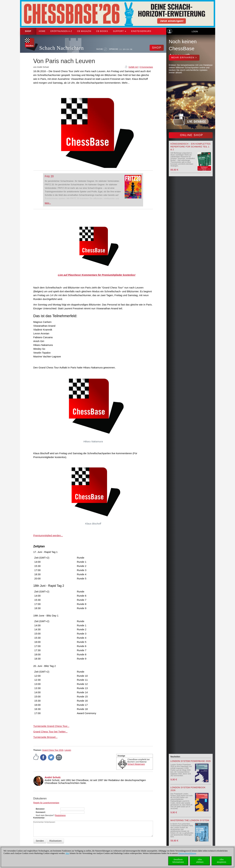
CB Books (102, 31)
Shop (28, 31)
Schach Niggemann (136, 764)
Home (42, 31)
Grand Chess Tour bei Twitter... (50, 732)
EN (124, 49)
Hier (67, 853)
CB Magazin (84, 31)
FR (131, 49)
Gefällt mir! (133, 67)
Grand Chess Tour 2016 (53, 750)
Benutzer (40, 809)
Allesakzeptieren (221, 861)
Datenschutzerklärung (187, 853)
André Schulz (53, 777)
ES (128, 49)
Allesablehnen (200, 861)
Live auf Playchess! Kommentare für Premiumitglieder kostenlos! (97, 275)
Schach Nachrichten (62, 48)
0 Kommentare (146, 67)
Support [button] (120, 31)
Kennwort (40, 812)
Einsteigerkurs (141, 31)
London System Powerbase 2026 (191, 761)
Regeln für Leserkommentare (46, 803)
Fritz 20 (49, 176)
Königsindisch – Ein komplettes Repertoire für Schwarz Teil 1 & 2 (190, 147)
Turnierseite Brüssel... (45, 737)
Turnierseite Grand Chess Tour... (51, 726)
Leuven (68, 750)
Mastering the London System (190, 820)
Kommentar (39, 818)
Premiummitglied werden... (48, 535)
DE (121, 49)
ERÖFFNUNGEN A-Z (61, 31)
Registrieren (60, 815)
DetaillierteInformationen (178, 861)
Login (195, 32)
